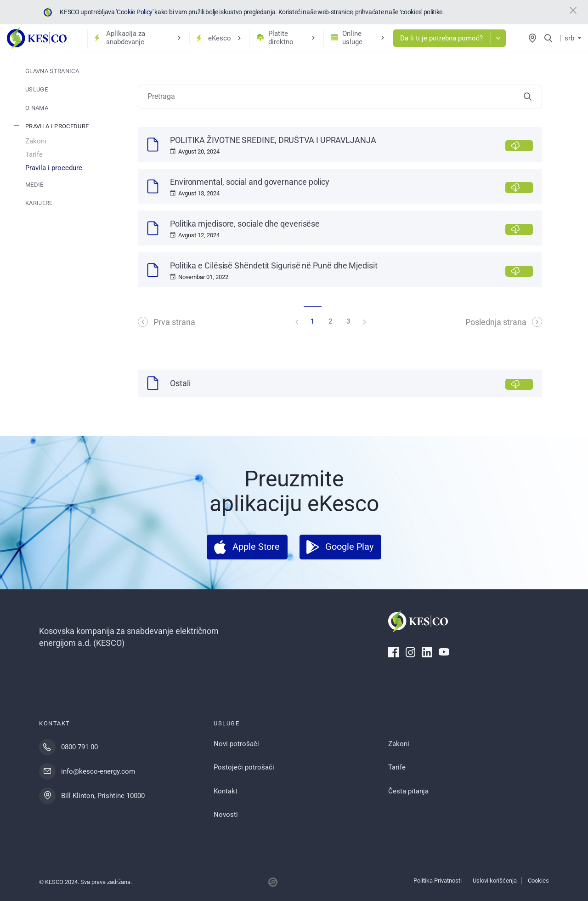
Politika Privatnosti (438, 881)
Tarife (34, 154)
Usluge (37, 89)
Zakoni (36, 141)
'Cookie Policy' (134, 12)
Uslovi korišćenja (495, 881)
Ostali (180, 383)
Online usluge (352, 38)
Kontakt (226, 791)
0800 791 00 (79, 747)
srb (569, 38)
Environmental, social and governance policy (250, 182)
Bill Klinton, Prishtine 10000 (103, 796)
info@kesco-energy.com (98, 771)
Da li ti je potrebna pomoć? (441, 38)
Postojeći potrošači (244, 767)
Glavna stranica (52, 71)
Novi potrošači (236, 744)
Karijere (39, 203)
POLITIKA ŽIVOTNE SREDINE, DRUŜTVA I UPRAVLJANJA (273, 140)
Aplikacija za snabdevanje (126, 38)
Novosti (226, 815)
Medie (34, 185)
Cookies (538, 881)
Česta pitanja (408, 791)
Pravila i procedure (57, 126)
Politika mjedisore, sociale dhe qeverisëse (245, 224)
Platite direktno (281, 38)
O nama (37, 108)
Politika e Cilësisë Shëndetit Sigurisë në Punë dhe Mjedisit (274, 265)
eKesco (220, 38)
